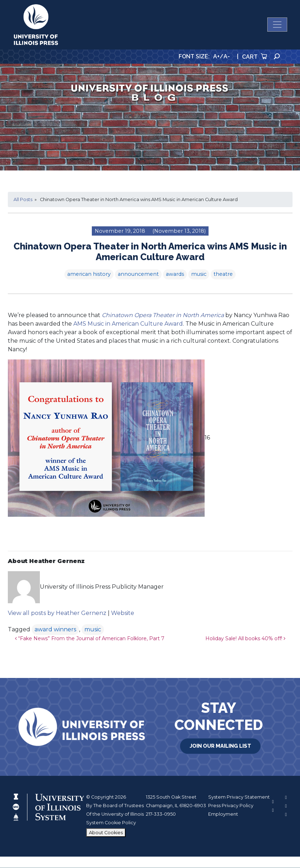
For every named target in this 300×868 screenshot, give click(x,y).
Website (123, 614)
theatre (223, 275)
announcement (138, 275)
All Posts (23, 200)
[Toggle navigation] (277, 25)
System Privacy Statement (239, 798)
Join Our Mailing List (220, 746)
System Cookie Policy (111, 824)
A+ (216, 57)
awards (175, 275)
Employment (223, 815)
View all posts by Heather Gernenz (57, 614)
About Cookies (106, 833)
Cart (254, 58)
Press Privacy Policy (231, 806)
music (199, 275)
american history (89, 275)
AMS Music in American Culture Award (128, 324)
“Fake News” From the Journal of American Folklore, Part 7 (90, 640)
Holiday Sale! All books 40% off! (245, 640)
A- (227, 57)
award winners (55, 630)
